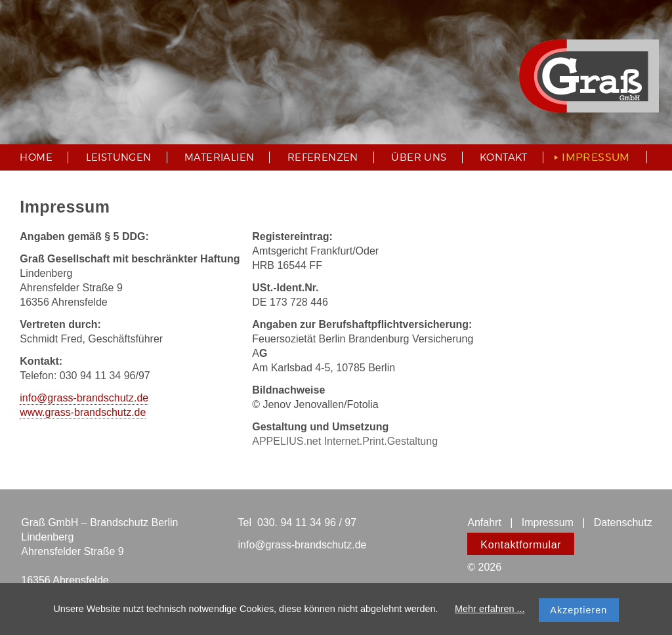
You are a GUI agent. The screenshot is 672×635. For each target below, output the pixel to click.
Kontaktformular (521, 545)
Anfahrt (484, 522)
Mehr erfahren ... (490, 609)
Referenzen (323, 157)
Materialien (219, 157)
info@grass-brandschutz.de (84, 398)
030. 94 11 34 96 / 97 (307, 522)
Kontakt (504, 157)
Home (36, 157)
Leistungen (119, 157)
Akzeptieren (578, 610)
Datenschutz (623, 522)
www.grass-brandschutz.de (83, 412)
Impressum (546, 522)
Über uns (419, 157)
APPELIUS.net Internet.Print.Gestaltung (345, 441)
